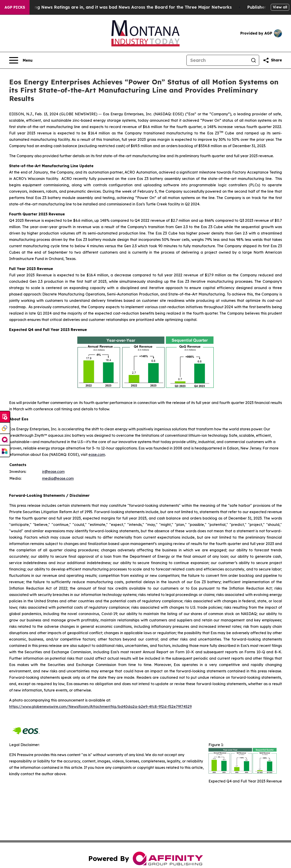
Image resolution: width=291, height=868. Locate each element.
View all (280, 7)
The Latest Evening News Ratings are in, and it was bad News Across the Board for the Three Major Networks (121, 7)
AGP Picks (15, 7)
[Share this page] (272, 60)
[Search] (217, 60)
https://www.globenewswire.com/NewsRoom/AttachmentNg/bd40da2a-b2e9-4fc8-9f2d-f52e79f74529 (100, 707)
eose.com (97, 454)
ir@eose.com (53, 472)
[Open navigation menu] (21, 60)
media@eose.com (58, 478)
